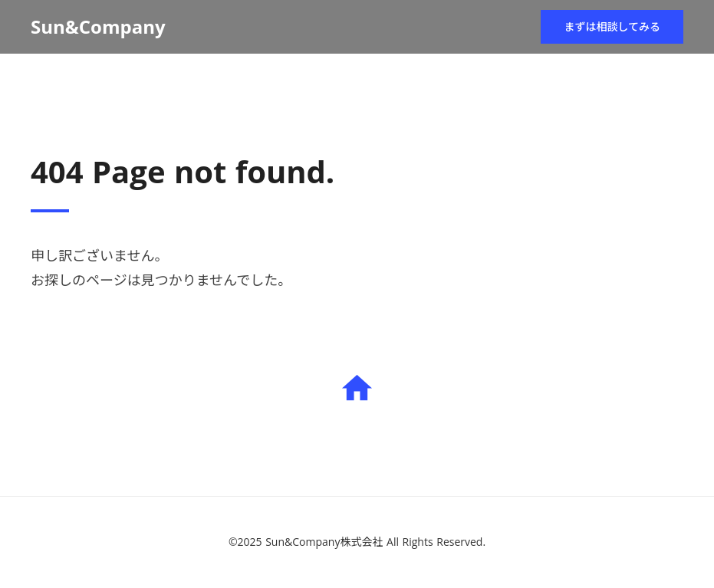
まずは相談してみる (612, 26)
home (357, 388)
